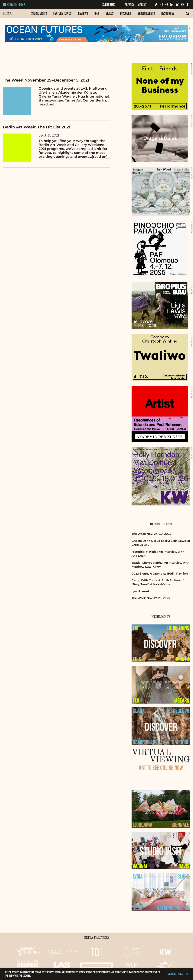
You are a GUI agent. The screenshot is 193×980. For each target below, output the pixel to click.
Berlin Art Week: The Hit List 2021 (37, 127)
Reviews (83, 13)
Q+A (97, 13)
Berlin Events (146, 13)
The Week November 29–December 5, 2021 (46, 80)
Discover (126, 13)
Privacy (129, 5)
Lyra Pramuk (141, 591)
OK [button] (187, 974)
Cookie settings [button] (175, 974)
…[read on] (98, 157)
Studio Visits (39, 13)
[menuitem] (39, 15)
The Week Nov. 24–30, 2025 (151, 534)
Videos (110, 13)
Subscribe (108, 5)
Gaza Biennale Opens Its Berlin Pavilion (160, 574)
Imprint (142, 5)
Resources (168, 13)
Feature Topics (62, 13)
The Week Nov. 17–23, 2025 (151, 598)
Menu (8, 14)
